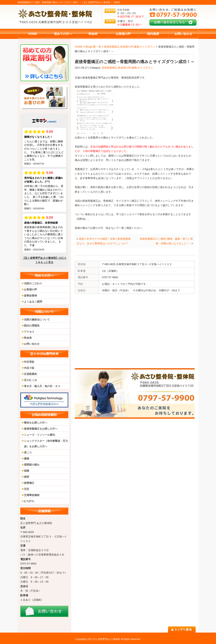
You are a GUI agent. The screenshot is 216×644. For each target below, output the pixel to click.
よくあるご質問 (33, 302)
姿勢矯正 (29, 483)
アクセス (29, 332)
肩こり (28, 452)
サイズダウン (148, 47)
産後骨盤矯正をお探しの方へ (41, 429)
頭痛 (27, 471)
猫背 (27, 477)
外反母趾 (29, 362)
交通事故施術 (32, 495)
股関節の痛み (32, 465)
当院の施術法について (37, 320)
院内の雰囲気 (32, 326)
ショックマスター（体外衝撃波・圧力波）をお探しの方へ (46, 444)
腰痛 (136, 47)
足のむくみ (30, 380)
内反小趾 (29, 368)
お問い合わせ (32, 344)
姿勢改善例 (30, 296)
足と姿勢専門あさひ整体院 (107, 639)
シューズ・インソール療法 (40, 435)
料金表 (28, 338)
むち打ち (29, 501)
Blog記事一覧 (93, 47)
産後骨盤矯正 (112, 47)
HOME (79, 47)
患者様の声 (127, 47)
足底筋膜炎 (30, 374)
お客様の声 (30, 289)
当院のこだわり (33, 283)
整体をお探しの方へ (36, 423)
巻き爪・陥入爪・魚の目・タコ (42, 386)
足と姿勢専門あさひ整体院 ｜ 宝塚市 (102, 2)
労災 (27, 489)
